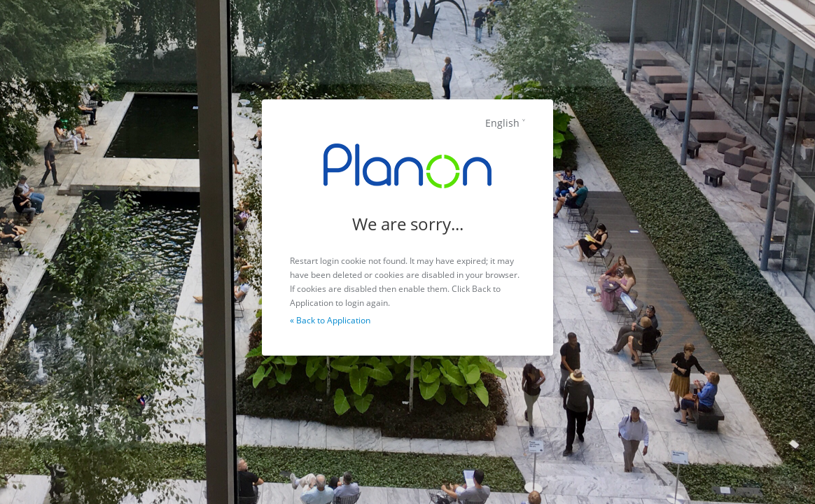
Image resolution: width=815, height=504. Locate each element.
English (502, 123)
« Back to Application (330, 320)
